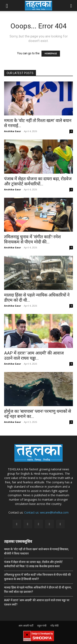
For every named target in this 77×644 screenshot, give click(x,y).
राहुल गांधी (42, 626)
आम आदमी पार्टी (26, 626)
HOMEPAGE (51, 54)
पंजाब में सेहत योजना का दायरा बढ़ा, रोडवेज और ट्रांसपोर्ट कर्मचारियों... (38, 181)
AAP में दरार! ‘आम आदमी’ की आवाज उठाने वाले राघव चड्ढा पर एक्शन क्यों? (37, 602)
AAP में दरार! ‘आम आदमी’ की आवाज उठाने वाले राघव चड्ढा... (34, 356)
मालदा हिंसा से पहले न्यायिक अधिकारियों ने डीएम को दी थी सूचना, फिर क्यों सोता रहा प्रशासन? (38, 590)
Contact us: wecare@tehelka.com (46, 512)
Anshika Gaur (13, 131)
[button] (7, 6)
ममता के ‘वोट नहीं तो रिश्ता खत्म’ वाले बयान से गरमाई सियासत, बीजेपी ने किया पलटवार (36, 551)
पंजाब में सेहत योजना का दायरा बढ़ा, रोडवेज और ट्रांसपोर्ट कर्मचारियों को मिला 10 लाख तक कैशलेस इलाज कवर (33, 564)
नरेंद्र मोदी (54, 626)
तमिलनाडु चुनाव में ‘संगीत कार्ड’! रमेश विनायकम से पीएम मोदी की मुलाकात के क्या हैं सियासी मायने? (37, 577)
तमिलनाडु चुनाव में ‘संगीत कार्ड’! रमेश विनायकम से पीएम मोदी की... (32, 239)
